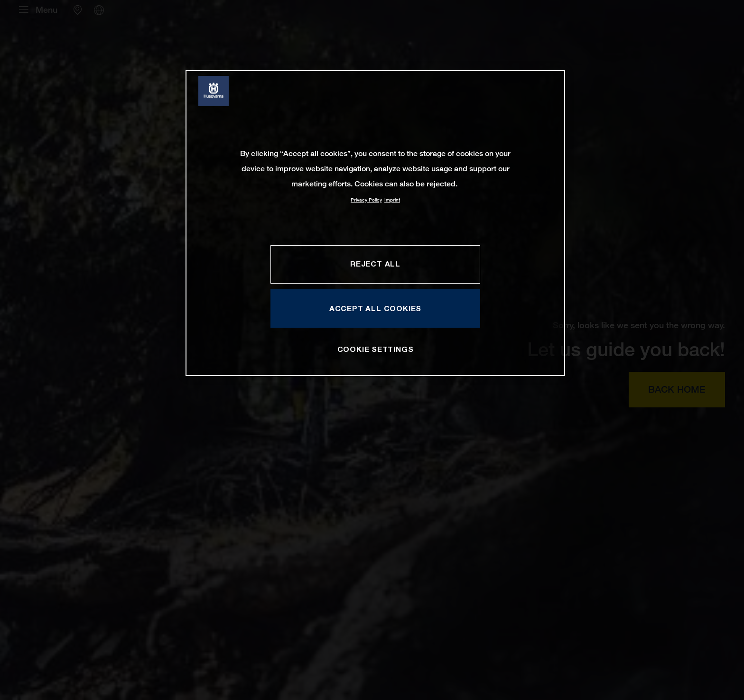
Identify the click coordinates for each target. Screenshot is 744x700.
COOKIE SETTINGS (376, 349)
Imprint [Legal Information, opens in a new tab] (392, 200)
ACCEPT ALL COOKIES (375, 308)
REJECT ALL (375, 264)
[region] (375, 223)
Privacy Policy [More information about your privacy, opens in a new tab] (366, 200)
